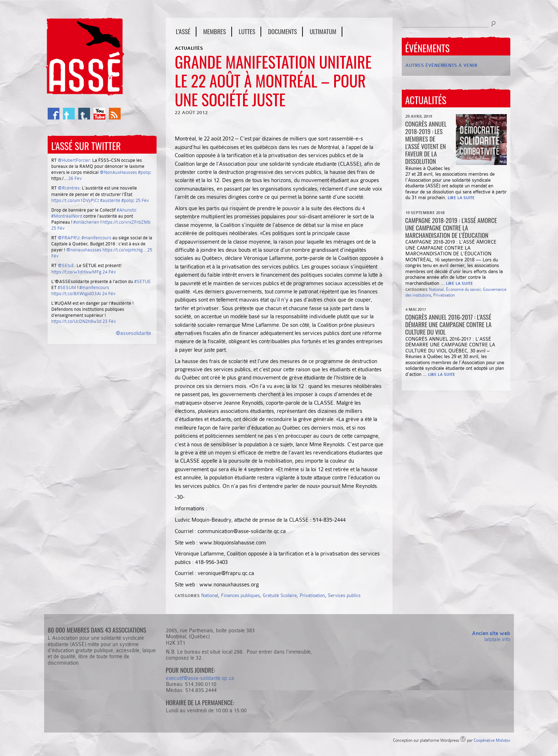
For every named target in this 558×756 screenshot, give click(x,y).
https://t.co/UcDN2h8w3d (76, 321)
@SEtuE (66, 265)
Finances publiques (240, 595)
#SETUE (143, 281)
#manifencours (96, 238)
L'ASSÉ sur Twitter (86, 146)
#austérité (110, 200)
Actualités (189, 48)
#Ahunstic (127, 210)
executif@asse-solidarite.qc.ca (200, 678)
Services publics (344, 595)
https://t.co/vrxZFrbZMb (127, 222)
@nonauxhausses (84, 250)
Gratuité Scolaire (280, 595)
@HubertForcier (74, 160)
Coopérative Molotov (492, 740)
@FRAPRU (69, 238)
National (210, 595)
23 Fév (109, 321)
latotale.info (497, 639)
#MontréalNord (67, 216)
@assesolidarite (133, 333)
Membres (215, 31)
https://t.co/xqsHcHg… (124, 250)
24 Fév (109, 272)
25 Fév (142, 200)
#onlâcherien (86, 222)
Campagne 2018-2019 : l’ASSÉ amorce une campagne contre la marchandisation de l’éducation (451, 228)
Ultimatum (323, 31)
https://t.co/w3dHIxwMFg (76, 272)
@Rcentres (69, 188)
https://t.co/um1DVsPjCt (75, 200)
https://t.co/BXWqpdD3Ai (76, 294)
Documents (282, 31)
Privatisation (312, 595)
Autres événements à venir (441, 65)
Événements (428, 48)
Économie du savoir (463, 289)
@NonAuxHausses (118, 172)
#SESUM (67, 288)
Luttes (247, 31)
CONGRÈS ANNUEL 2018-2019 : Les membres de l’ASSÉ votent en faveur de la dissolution (426, 143)
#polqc (145, 172)
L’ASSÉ (183, 31)
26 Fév (75, 178)
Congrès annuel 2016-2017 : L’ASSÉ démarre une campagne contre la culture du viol (449, 324)
